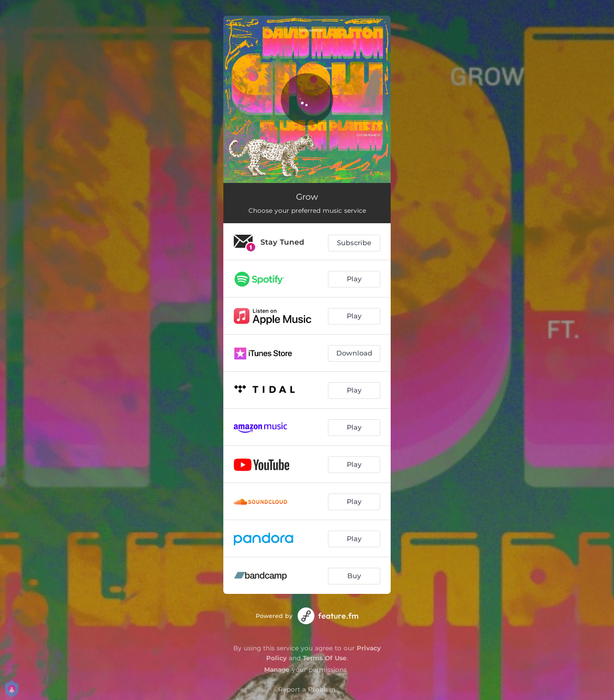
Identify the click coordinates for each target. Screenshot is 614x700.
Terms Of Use (325, 658)
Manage (277, 669)
